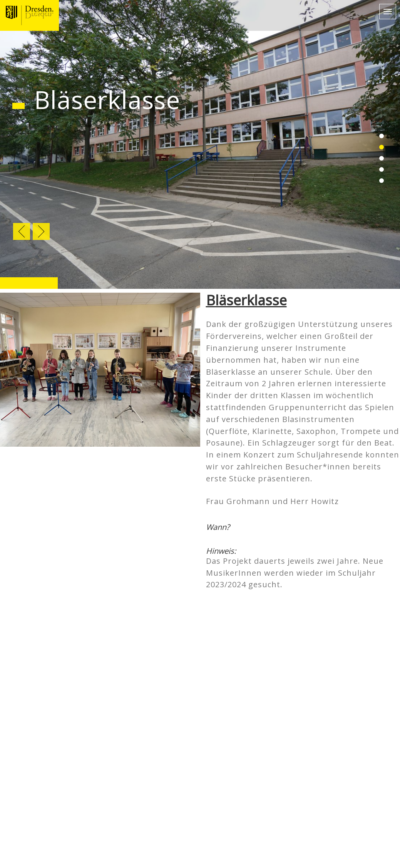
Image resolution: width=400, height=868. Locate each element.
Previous (22, 231)
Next (41, 231)
